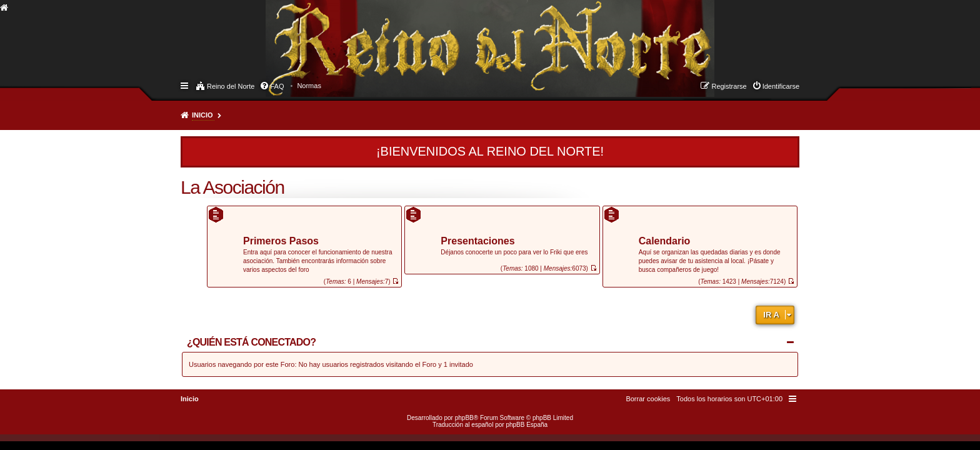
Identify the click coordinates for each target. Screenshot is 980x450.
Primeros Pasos (281, 242)
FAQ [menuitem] (277, 86)
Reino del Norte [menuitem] (231, 86)
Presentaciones (477, 242)
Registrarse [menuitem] (729, 86)
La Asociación (232, 187)
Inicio (202, 115)
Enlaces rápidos (185, 85)
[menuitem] (309, 86)
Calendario (665, 242)
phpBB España (527, 425)
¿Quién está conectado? (251, 342)
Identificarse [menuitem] (781, 86)
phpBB (464, 418)
